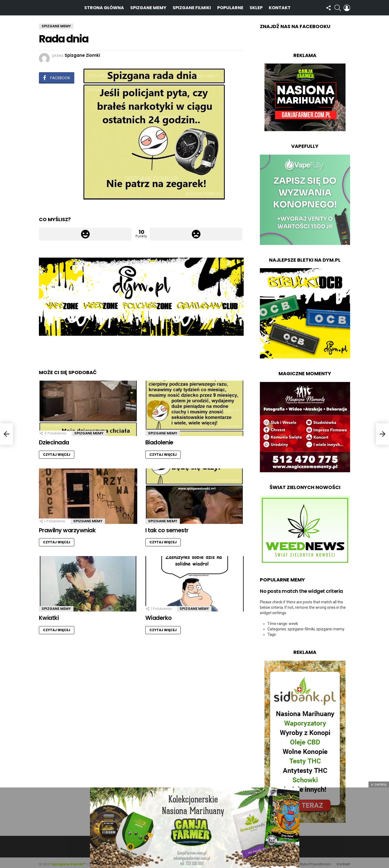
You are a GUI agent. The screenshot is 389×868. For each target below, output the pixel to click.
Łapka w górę (85, 231)
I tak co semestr (167, 527)
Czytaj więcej (57, 452)
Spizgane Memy (148, 6)
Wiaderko (159, 615)
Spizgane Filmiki (192, 6)
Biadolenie (159, 439)
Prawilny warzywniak (67, 527)
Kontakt (280, 6)
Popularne (230, 6)
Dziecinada (54, 439)
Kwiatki (49, 615)
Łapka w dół (196, 231)
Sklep (256, 6)
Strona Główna (104, 6)
